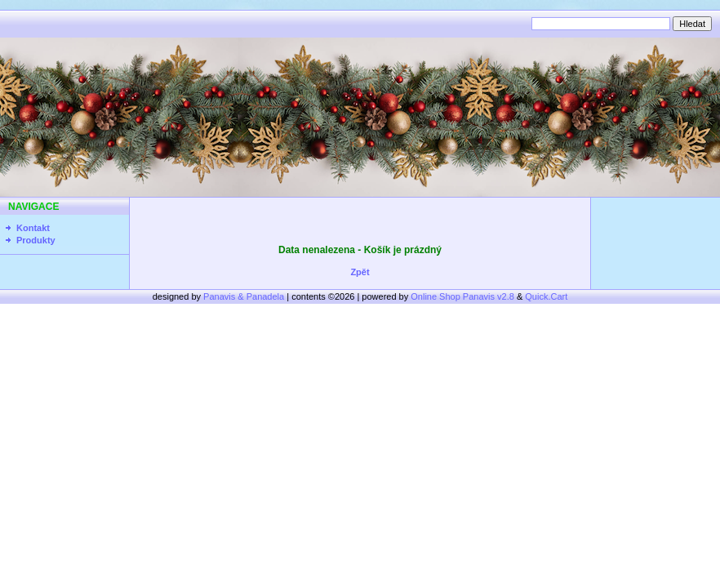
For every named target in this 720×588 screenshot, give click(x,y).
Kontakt (33, 228)
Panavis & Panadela (245, 296)
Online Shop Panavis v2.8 (462, 296)
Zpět (360, 272)
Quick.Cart (546, 296)
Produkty (36, 240)
